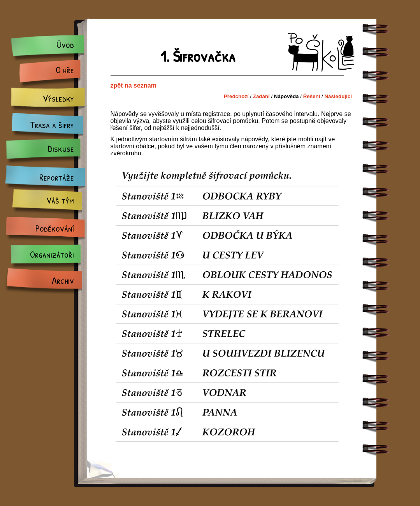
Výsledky (58, 98)
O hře (65, 70)
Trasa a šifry (52, 125)
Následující (338, 96)
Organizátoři (52, 254)
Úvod (65, 44)
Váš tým (60, 200)
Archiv (63, 280)
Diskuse (61, 148)
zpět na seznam (134, 85)
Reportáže (57, 177)
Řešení (312, 96)
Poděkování (55, 228)
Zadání (261, 96)
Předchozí (236, 96)
